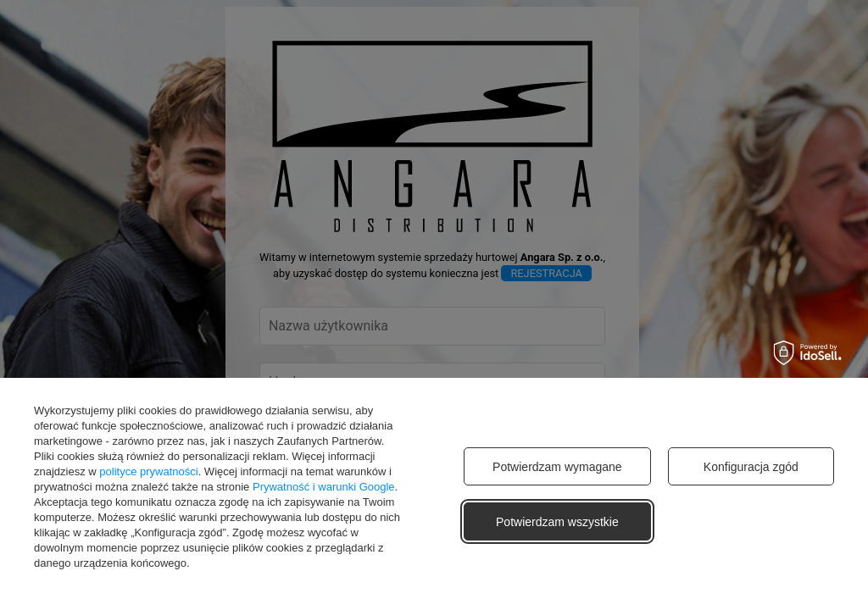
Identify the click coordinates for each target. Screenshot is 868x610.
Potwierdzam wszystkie (557, 522)
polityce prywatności (148, 471)
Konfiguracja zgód (751, 467)
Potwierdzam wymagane (557, 467)
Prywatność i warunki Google (324, 487)
